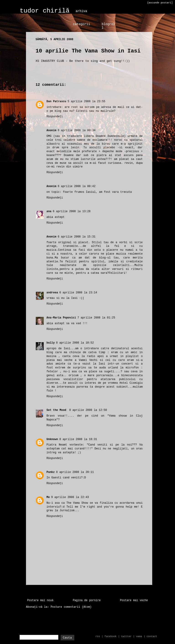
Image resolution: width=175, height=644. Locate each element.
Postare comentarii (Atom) (71, 607)
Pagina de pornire (87, 600)
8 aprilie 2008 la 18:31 (78, 439)
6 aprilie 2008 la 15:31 (77, 237)
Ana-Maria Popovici (61, 318)
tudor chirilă (45, 11)
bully (51, 343)
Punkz (51, 472)
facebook (111, 636)
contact (152, 636)
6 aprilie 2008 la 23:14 (78, 293)
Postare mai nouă (40, 600)
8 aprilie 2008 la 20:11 (75, 472)
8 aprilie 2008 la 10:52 (75, 343)
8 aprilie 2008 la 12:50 (88, 410)
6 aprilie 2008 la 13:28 (72, 211)
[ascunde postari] (160, 3)
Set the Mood (57, 410)
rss (98, 636)
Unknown (52, 439)
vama (139, 636)
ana (49, 211)
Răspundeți (55, 117)
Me (48, 497)
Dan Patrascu (56, 102)
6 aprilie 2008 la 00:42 (77, 186)
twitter (126, 636)
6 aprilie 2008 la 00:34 (77, 130)
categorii (82, 24)
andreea (52, 293)
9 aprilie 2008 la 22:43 (70, 497)
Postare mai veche (134, 600)
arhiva (81, 11)
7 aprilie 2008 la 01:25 (96, 318)
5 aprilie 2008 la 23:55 (86, 102)
